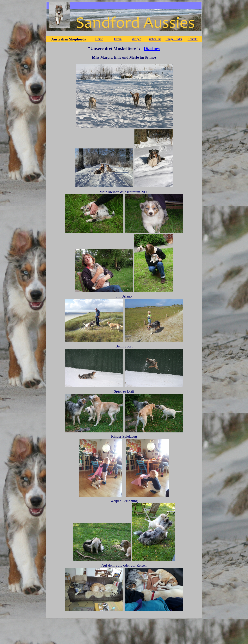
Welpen (136, 39)
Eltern (118, 39)
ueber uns (155, 39)
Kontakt (193, 39)
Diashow (152, 48)
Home (99, 39)
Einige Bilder (174, 39)
